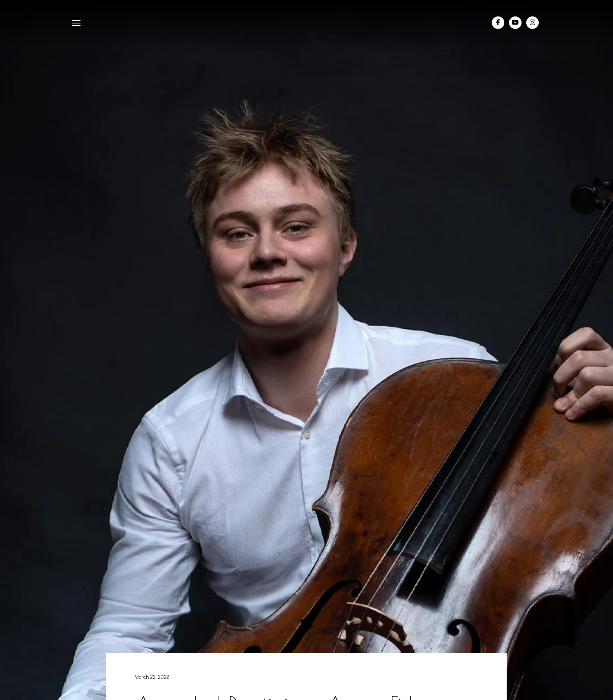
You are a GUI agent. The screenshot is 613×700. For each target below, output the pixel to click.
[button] (76, 23)
